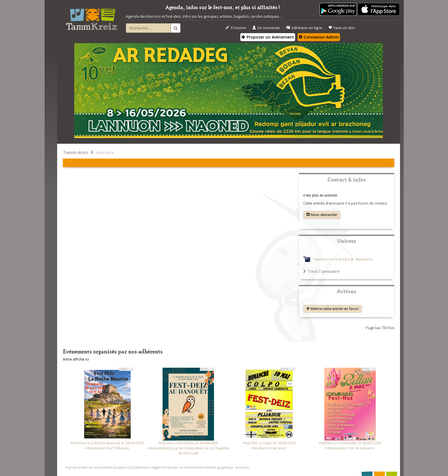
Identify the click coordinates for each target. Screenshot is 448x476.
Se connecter (266, 28)
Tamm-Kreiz (76, 152)
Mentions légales (149, 467)
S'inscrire (236, 28)
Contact (106, 467)
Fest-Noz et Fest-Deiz (332, 259)
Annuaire (105, 152)
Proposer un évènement (268, 37)
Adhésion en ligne (304, 28)
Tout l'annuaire (321, 271)
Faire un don (342, 28)
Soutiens (120, 467)
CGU (132, 467)
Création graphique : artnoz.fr (226, 467)
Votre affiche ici (76, 359)
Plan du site (90, 467)
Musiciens (364, 259)
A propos (73, 467)
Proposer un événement (183, 467)
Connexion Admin (319, 37)
